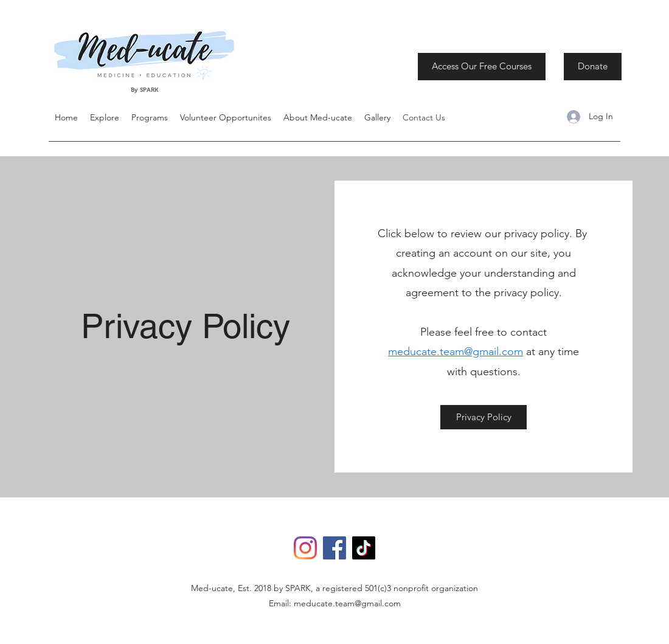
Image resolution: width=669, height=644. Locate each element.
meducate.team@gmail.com (456, 351)
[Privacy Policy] (484, 417)
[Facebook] (334, 548)
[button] (105, 117)
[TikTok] (364, 548)
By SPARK (145, 90)
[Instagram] (305, 548)
